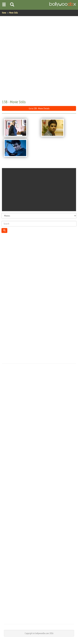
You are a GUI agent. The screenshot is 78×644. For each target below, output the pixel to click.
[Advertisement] (39, 58)
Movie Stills (13, 13)
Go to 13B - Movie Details (39, 108)
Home (4, 13)
